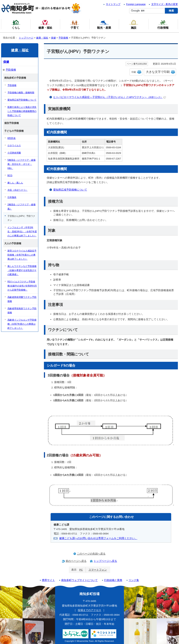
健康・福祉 (42, 38)
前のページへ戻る (76, 561)
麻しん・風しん (15, 183)
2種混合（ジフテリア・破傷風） (21, 207)
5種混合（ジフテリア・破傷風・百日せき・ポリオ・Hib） (21, 164)
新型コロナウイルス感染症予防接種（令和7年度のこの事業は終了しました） (22, 255)
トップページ (26, 38)
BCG (10, 175)
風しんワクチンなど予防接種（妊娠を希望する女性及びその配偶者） (22, 270)
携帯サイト (48, 580)
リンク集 (134, 580)
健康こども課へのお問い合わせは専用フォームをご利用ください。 (98, 538)
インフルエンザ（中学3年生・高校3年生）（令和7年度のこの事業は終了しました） (22, 232)
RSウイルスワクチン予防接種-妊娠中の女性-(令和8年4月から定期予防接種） (22, 286)
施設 (134, 24)
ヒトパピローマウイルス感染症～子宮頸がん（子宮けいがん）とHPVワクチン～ (110, 97)
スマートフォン (98, 570)
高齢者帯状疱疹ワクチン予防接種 (22, 311)
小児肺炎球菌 (14, 153)
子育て (75, 24)
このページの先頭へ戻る (91, 554)
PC (81, 570)
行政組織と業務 (113, 580)
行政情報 (163, 24)
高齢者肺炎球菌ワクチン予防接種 (22, 299)
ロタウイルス (14, 145)
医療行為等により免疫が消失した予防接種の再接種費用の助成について (22, 111)
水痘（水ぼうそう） (17, 190)
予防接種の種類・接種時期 (21, 93)
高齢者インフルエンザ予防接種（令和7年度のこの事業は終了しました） (22, 324)
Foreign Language (136, 4)
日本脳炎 (12, 197)
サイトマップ (113, 4)
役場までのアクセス (89, 610)
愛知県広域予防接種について (70, 190)
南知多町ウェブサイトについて (79, 580)
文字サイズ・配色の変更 (165, 4)
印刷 (134, 72)
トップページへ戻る (105, 561)
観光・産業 (104, 24)
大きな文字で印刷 (158, 72)
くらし (16, 24)
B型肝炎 (12, 138)
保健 (53, 38)
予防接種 (63, 38)
